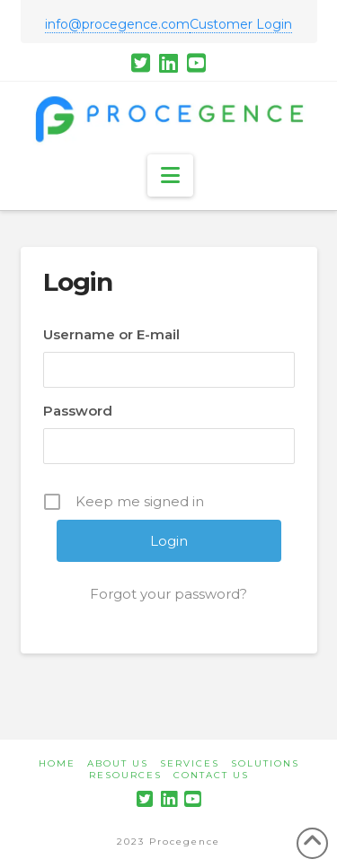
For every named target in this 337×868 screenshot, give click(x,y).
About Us (118, 763)
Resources (125, 775)
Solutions (265, 763)
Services (190, 763)
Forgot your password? (168, 594)
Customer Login (241, 24)
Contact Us (211, 775)
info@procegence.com (117, 24)
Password (78, 411)
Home (57, 763)
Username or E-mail (111, 334)
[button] (170, 175)
